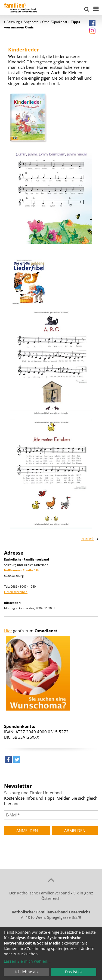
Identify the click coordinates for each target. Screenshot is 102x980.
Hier (8, 631)
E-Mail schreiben (16, 592)
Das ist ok (74, 972)
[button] (8, 761)
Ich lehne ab (27, 972)
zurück (88, 539)
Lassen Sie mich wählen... (27, 961)
